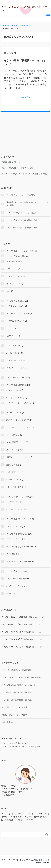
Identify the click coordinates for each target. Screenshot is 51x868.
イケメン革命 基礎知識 (16, 385)
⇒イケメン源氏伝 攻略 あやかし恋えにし (19, 685)
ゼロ (8, 291)
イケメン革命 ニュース (16, 378)
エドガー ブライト (14, 276)
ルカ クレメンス (13, 328)
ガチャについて (13, 435)
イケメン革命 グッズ (15, 571)
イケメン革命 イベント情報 (18, 497)
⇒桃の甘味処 (7, 722)
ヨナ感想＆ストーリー (16, 554)
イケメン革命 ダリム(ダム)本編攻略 (21, 213)
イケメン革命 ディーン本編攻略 (21, 195)
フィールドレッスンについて (19, 403)
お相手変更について (15, 472)
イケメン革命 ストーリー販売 (19, 519)
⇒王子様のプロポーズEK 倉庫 (14, 707)
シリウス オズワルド (15, 321)
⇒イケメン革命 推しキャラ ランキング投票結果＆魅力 (25, 174)
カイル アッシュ (13, 284)
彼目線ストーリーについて (18, 457)
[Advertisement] (26, 131)
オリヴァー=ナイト (14, 360)
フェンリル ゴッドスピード (18, 313)
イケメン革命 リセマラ (16, 579)
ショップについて (14, 480)
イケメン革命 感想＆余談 (17, 534)
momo (15, 795)
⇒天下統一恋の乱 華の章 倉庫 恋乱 (16, 700)
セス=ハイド (12, 336)
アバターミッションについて (19, 427)
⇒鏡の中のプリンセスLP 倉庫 (14, 715)
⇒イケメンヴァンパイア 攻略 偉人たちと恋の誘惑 (23, 678)
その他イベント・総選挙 (17, 509)
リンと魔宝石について (16, 442)
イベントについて (14, 390)
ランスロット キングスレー (18, 261)
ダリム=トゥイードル (15, 368)
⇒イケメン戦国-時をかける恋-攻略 (16, 670)
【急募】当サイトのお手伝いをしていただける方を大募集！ (27, 204)
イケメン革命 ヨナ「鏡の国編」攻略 (22, 228)
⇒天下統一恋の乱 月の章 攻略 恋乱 (16, 692)
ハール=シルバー (13, 353)
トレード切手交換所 (15, 487)
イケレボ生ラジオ (14, 527)
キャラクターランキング (17, 586)
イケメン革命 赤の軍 (15, 256)
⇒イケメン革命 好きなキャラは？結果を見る (21, 746)
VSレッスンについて (15, 398)
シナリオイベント (14, 502)
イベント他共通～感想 (16, 539)
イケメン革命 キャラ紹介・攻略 (20, 251)
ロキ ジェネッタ (13, 345)
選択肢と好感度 (13, 465)
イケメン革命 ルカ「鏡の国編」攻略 (22, 220)
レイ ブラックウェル (15, 306)
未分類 (9, 593)
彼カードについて (14, 413)
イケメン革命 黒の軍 (15, 301)
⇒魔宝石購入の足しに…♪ (12, 162)
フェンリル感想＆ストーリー (19, 562)
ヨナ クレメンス (13, 269)
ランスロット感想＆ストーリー (20, 547)
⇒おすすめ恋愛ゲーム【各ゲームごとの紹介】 (21, 168)
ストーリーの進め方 (15, 450)
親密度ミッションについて (18, 420)
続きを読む (26, 97)
